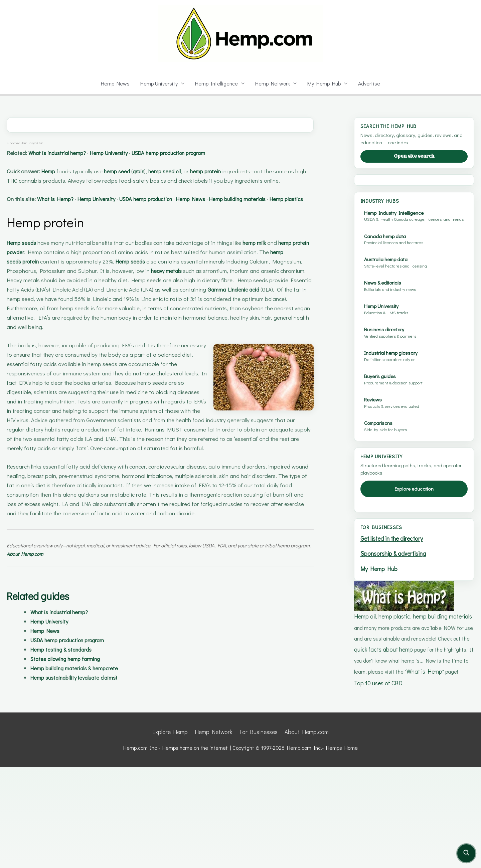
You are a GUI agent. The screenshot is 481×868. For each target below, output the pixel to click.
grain (152, 171)
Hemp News (113, 83)
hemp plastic (393, 720)
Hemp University (158, 83)
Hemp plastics (26, 218)
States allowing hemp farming (70, 677)
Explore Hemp (174, 833)
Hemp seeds (23, 261)
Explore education (414, 595)
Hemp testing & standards (65, 668)
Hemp (55, 171)
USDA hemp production (168, 208)
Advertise (371, 83)
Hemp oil (365, 720)
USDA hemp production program (196, 153)
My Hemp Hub (325, 83)
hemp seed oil (183, 171)
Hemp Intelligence (217, 83)
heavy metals (204, 289)
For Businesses (258, 833)
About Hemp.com (49, 573)
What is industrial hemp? (64, 153)
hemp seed (127, 171)
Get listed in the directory (393, 645)
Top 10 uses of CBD (378, 795)
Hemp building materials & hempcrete (81, 687)
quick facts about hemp (399, 752)
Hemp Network (273, 83)
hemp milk (261, 261)
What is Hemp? (61, 208)
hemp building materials (439, 720)
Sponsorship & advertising (394, 659)
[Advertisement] (417, 233)
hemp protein (229, 171)
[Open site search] (466, 853)
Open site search (414, 156)
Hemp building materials (274, 208)
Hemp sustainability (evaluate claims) (81, 696)
